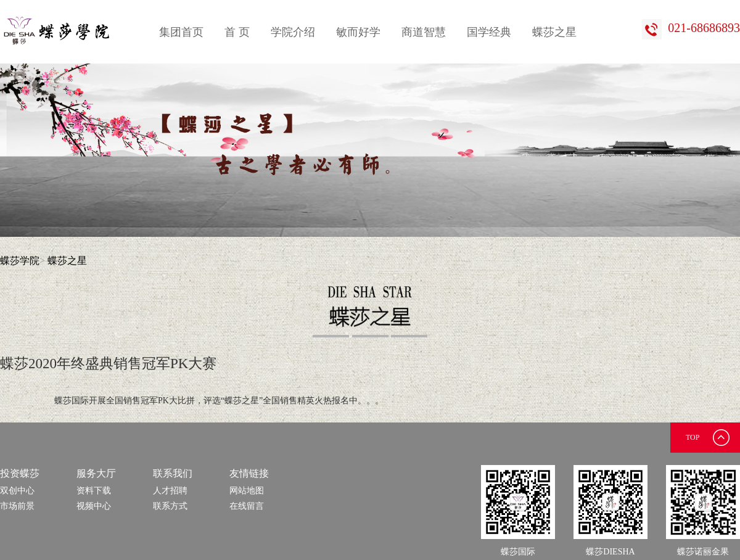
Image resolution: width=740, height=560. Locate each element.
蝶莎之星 (554, 32)
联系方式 (170, 506)
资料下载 (94, 491)
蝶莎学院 (20, 261)
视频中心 (94, 506)
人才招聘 (170, 491)
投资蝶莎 (20, 473)
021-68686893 (691, 28)
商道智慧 (424, 32)
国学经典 (489, 32)
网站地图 (247, 491)
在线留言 (247, 506)
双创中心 (17, 491)
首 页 (237, 32)
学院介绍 (293, 32)
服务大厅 (96, 473)
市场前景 (17, 506)
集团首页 (181, 32)
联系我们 (173, 473)
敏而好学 (358, 32)
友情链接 (249, 473)
